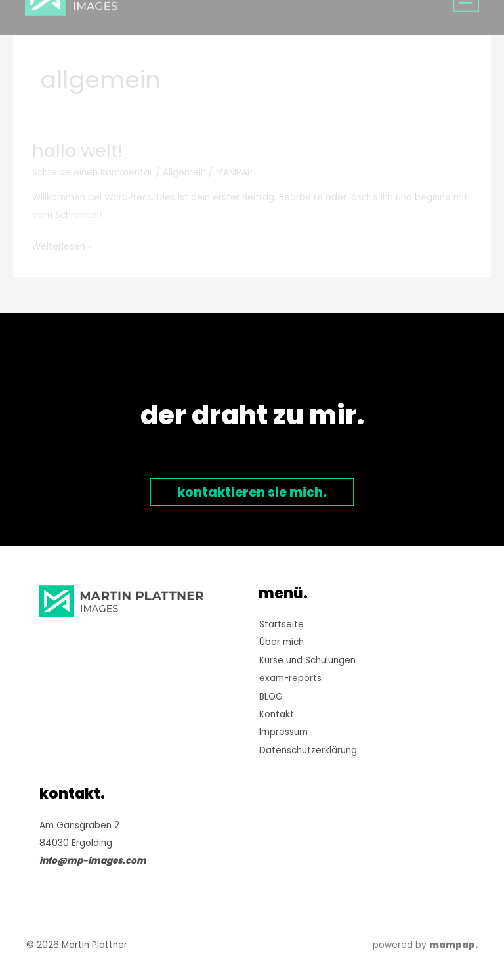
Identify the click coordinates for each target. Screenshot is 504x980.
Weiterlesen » (62, 245)
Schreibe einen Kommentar (93, 172)
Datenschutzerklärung (308, 750)
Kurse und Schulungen (307, 660)
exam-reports (290, 678)
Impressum (283, 732)
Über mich (282, 642)
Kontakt (277, 714)
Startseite (282, 624)
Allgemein (184, 172)
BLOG (271, 697)
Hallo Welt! (77, 151)
